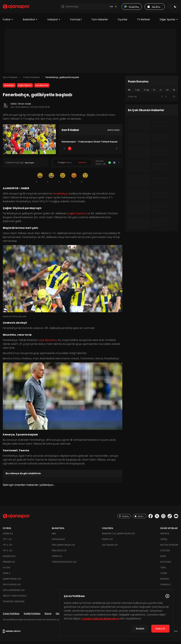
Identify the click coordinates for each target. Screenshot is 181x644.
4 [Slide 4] (101, 151)
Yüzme (164, 576)
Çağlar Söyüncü (25, 88)
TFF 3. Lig (8, 553)
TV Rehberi (144, 22)
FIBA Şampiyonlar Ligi (63, 547)
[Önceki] (64, 151)
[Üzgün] (63, 180)
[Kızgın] (74, 180)
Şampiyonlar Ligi (12, 581)
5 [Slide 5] (111, 151)
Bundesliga (9, 559)
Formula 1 (76, 22)
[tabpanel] (152, 99)
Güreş (164, 542)
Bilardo (165, 581)
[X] (119, 165)
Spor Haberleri (10, 80)
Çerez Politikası (11, 616)
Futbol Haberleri (32, 80)
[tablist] (152, 92)
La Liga (7, 570)
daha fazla (113, 132)
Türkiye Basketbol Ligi (64, 564)
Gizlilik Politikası (32, 616)
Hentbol (165, 536)
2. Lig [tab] (146, 92)
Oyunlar (123, 22)
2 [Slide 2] (80, 151)
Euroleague (58, 542)
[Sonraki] (117, 151)
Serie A (7, 576)
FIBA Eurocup (59, 553)
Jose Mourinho (42, 88)
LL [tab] (161, 92)
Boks (163, 559)
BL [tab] (174, 92)
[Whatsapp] (110, 165)
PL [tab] (154, 92)
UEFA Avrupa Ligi (12, 587)
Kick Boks (166, 564)
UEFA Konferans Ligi (14, 593)
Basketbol (30, 22)
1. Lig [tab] (137, 92)
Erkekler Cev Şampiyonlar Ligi (118, 536)
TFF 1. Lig (7, 542)
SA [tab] (167, 92)
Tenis (163, 570)
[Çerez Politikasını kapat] (167, 596)
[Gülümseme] (40, 180)
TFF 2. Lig (8, 547)
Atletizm (165, 553)
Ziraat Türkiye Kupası (15, 598)
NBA (54, 536)
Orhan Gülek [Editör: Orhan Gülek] (24, 106)
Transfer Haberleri (14, 604)
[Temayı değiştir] (173, 8)
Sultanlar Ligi (110, 547)
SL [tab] (129, 92)
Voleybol (54, 22)
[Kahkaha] (51, 180)
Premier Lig (9, 564)
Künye (48, 616)
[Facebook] (114, 165)
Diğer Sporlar (169, 22)
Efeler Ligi (107, 542)
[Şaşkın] (85, 180)
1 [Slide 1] (70, 151)
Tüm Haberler (100, 22)
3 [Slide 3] (91, 151)
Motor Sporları (169, 547)
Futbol (8, 22)
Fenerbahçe (9, 88)
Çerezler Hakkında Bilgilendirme (100, 619)
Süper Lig (8, 536)
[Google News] (72, 165)
